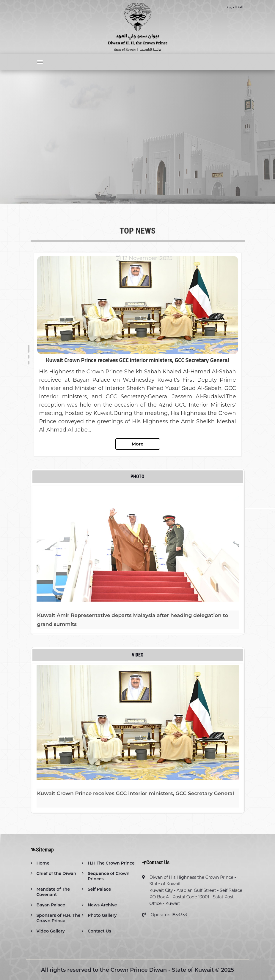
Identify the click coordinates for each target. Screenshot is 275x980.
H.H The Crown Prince (111, 863)
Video (138, 655)
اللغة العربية (236, 7)
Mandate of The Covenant (53, 892)
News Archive (102, 905)
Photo (137, 476)
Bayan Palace (51, 905)
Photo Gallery (102, 915)
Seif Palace (99, 889)
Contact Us (99, 931)
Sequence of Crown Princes (109, 876)
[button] (39, 62)
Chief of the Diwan (56, 873)
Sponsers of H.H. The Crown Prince (59, 918)
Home (43, 863)
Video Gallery (51, 931)
